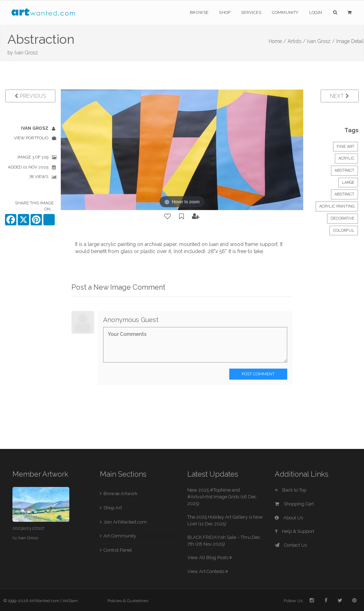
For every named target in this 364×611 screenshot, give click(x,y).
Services (251, 12)
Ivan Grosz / (321, 41)
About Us (289, 518)
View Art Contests (208, 571)
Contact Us (291, 545)
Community (285, 12)
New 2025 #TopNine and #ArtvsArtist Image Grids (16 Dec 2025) (222, 497)
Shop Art (113, 508)
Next (340, 96)
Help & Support (295, 531)
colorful (344, 231)
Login (316, 12)
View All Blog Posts (210, 558)
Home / (277, 41)
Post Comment (258, 374)
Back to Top (291, 490)
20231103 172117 (28, 528)
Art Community (120, 536)
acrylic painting (337, 206)
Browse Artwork (121, 494)
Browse (199, 12)
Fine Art (346, 147)
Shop (225, 12)
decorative (342, 218)
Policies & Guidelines (128, 601)
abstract (344, 194)
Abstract (344, 170)
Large (348, 183)
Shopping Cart (294, 504)
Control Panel (118, 550)
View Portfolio (31, 138)
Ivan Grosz (26, 53)
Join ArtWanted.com (125, 522)
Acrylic (346, 158)
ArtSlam (70, 601)
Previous (30, 96)
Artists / (297, 41)
